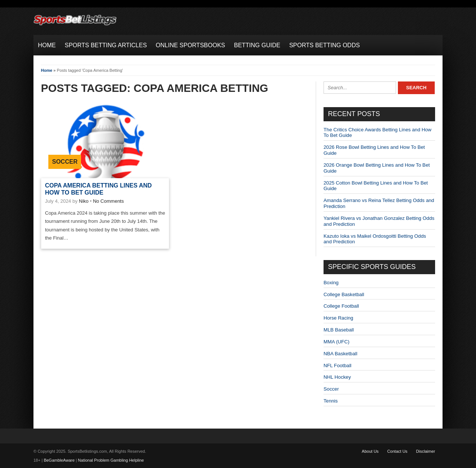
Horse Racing (338, 318)
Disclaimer (426, 451)
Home (47, 70)
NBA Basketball (340, 354)
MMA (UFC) (337, 342)
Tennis (331, 401)
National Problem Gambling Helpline (111, 460)
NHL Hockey (337, 377)
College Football (341, 306)
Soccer (65, 162)
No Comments (108, 201)
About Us (370, 451)
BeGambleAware (59, 460)
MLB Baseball (339, 330)
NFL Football (337, 366)
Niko (84, 201)
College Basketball (344, 294)
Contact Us (397, 451)
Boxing (331, 283)
